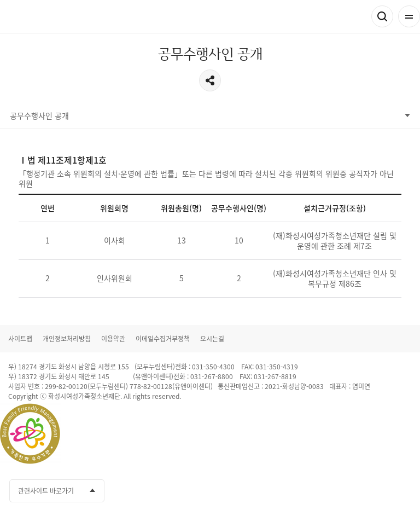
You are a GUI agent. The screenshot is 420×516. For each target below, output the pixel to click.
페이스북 (322, 491)
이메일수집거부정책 (163, 339)
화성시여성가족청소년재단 (61, 17)
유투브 (362, 491)
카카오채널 (342, 491)
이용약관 (113, 339)
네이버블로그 (402, 491)
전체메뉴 (409, 16)
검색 (382, 16)
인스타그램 (382, 491)
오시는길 (212, 339)
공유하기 (210, 80)
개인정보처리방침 (67, 339)
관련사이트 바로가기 (46, 491)
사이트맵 (20, 339)
